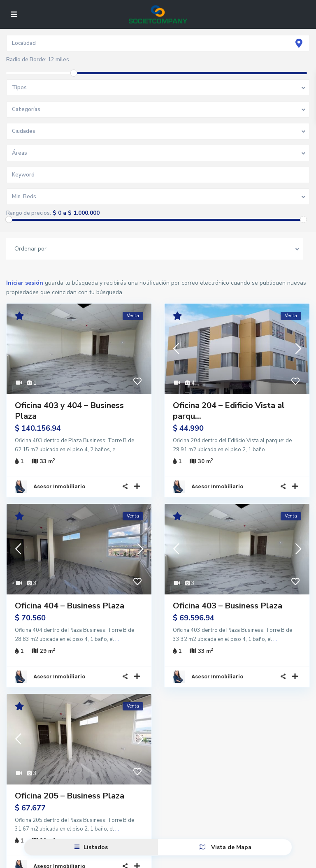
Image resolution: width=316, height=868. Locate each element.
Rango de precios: (29, 213)
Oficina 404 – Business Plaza (70, 601)
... (118, 450)
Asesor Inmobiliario (59, 482)
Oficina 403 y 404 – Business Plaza (69, 411)
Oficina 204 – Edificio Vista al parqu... (229, 411)
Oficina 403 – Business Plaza (228, 601)
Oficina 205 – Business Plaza (70, 786)
